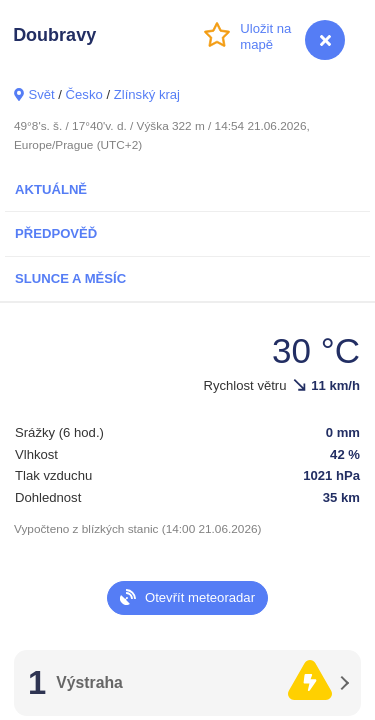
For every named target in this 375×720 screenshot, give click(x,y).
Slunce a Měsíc (70, 278)
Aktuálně (51, 189)
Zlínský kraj (147, 94)
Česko (84, 94)
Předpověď (56, 233)
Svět (41, 94)
